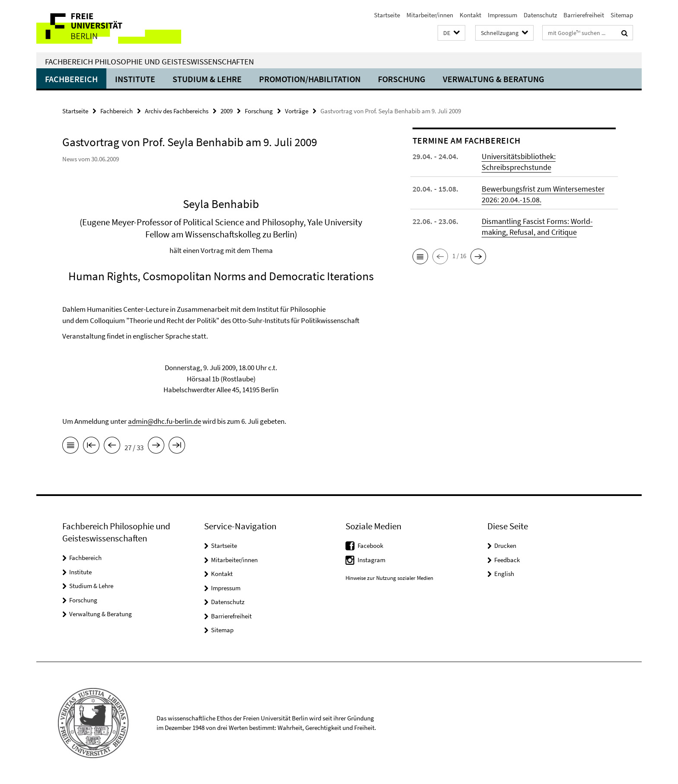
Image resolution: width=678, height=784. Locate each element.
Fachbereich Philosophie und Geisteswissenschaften (149, 61)
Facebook (370, 546)
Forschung (402, 79)
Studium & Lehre (207, 79)
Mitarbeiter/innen (430, 15)
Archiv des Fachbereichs (177, 111)
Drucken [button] (505, 546)
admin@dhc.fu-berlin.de (165, 421)
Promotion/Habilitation (310, 79)
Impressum (502, 15)
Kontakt (470, 15)
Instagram (371, 560)
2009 (227, 111)
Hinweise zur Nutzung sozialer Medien (389, 578)
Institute (135, 79)
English (504, 574)
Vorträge (297, 111)
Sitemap (622, 15)
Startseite (387, 15)
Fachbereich (71, 79)
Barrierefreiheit (584, 15)
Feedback (507, 560)
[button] (451, 33)
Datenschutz (540, 15)
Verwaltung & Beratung (494, 79)
